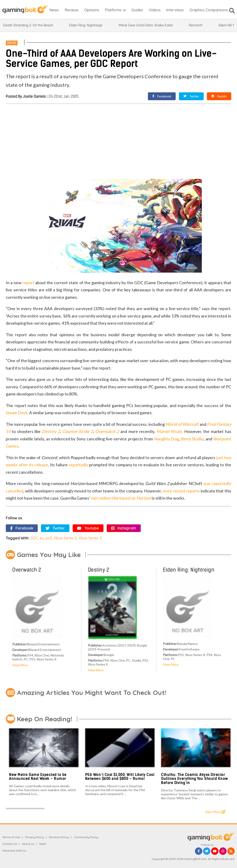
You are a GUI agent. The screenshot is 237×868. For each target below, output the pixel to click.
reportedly (78, 465)
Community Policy (86, 837)
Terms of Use (11, 837)
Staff (43, 844)
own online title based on (121, 498)
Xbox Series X (90, 538)
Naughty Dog (167, 439)
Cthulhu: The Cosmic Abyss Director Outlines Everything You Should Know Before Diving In (195, 779)
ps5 (49, 538)
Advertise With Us (14, 851)
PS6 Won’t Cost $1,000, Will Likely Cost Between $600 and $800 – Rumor (120, 777)
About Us (28, 844)
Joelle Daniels (34, 96)
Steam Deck (17, 413)
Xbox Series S (65, 538)
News (12, 43)
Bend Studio (192, 439)
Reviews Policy (59, 837)
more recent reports (181, 491)
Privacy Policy (35, 837)
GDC (34, 538)
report (28, 283)
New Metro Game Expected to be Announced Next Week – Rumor (38, 777)
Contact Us (10, 844)
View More (20, 665)
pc (42, 538)
